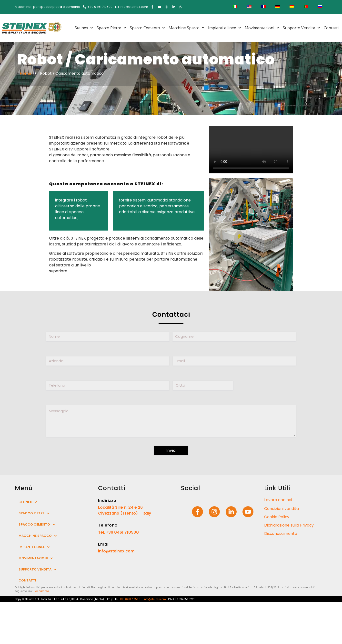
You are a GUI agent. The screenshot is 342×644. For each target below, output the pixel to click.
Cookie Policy (277, 517)
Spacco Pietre (111, 28)
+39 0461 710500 (130, 599)
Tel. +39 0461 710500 (118, 532)
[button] (84, 28)
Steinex (84, 28)
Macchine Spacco (186, 28)
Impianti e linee (224, 28)
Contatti (331, 28)
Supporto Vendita (301, 28)
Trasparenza (41, 591)
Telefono (108, 525)
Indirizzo (107, 501)
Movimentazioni (262, 28)
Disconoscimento (281, 533)
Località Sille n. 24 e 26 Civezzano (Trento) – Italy (125, 510)
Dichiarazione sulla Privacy (289, 525)
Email (104, 544)
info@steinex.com (116, 551)
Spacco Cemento (147, 28)
